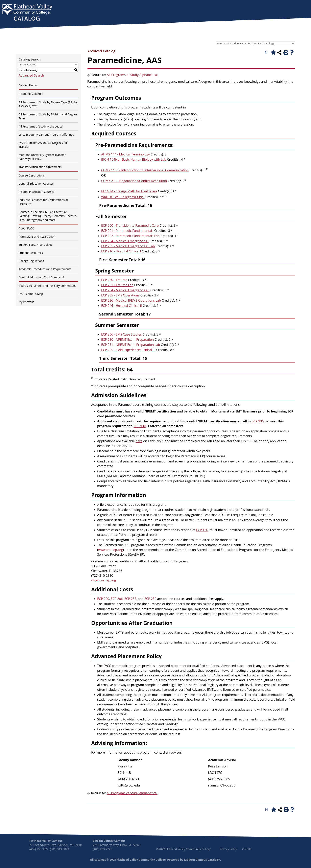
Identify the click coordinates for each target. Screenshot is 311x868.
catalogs (100, 860)
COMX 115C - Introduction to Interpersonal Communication (145, 170)
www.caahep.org (110, 550)
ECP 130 (258, 421)
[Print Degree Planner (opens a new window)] (266, 52)
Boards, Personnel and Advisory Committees (47, 286)
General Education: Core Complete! (41, 277)
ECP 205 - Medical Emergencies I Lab (128, 246)
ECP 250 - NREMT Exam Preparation (127, 340)
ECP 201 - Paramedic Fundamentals (127, 231)
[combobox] (255, 44)
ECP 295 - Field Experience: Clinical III (128, 350)
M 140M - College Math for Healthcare (129, 191)
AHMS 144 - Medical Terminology (125, 154)
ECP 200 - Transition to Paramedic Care (130, 225)
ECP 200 (103, 599)
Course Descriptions (32, 175)
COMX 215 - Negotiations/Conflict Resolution (134, 181)
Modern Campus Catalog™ (202, 860)
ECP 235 (130, 599)
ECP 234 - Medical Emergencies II (125, 290)
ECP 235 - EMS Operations (120, 295)
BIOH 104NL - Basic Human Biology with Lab (134, 159)
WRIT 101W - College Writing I (123, 197)
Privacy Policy (228, 849)
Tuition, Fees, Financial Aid (36, 245)
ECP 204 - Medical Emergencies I (125, 241)
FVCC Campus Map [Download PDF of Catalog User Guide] (31, 294)
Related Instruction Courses (36, 192)
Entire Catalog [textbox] (28, 64)
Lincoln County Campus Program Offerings (46, 135)
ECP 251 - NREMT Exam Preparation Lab (131, 345)
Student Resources (31, 253)
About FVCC (26, 228)
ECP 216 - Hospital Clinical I (121, 251)
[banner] (27, 13)
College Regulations (31, 261)
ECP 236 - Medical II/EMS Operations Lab (131, 300)
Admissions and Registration (37, 236)
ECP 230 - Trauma (114, 280)
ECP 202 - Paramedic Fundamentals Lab (130, 236)
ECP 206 (117, 599)
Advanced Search (31, 75)
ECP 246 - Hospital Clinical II (121, 306)
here (139, 441)
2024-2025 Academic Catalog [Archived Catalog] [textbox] (245, 43)
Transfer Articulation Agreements (40, 167)
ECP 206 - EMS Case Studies (121, 334)
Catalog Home (28, 85)
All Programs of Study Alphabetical (41, 126)
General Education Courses (36, 184)
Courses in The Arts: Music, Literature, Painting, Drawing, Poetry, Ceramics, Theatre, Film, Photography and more (48, 216)
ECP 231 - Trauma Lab (117, 285)
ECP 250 (150, 599)
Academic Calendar (31, 94)
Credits (247, 849)
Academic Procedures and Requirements (45, 269)
